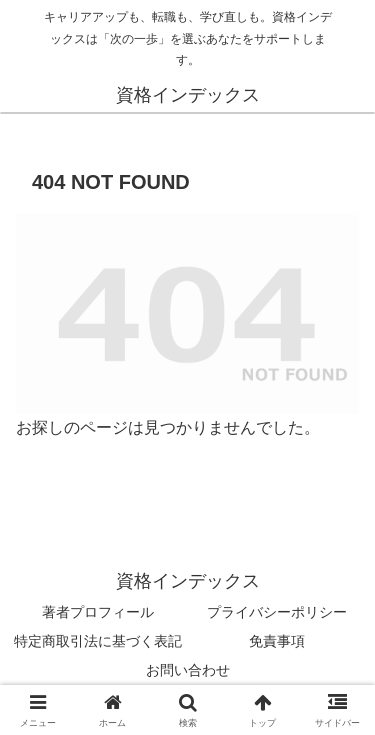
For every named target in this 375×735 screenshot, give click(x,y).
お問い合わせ (188, 670)
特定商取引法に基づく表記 (98, 641)
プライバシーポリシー (277, 612)
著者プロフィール (98, 612)
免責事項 (277, 641)
